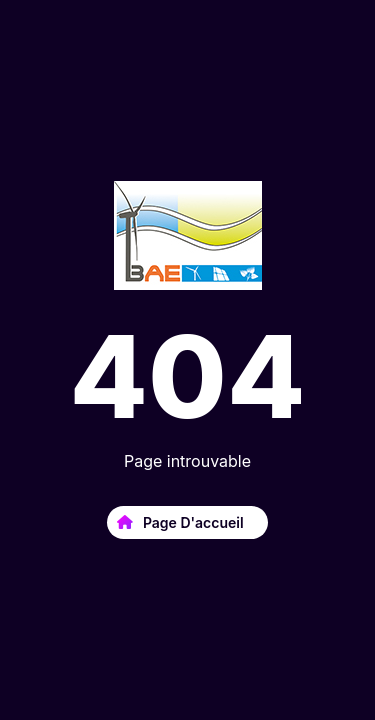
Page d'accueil (191, 522)
